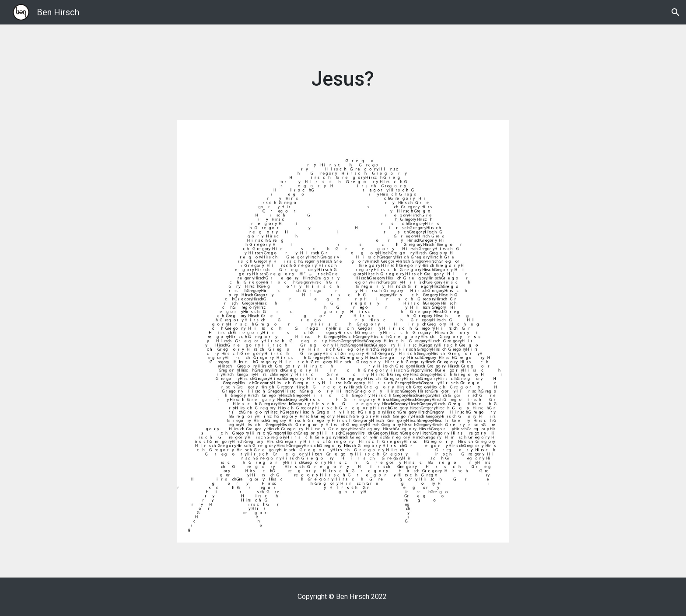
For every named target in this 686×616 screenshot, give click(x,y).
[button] (675, 12)
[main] (343, 79)
